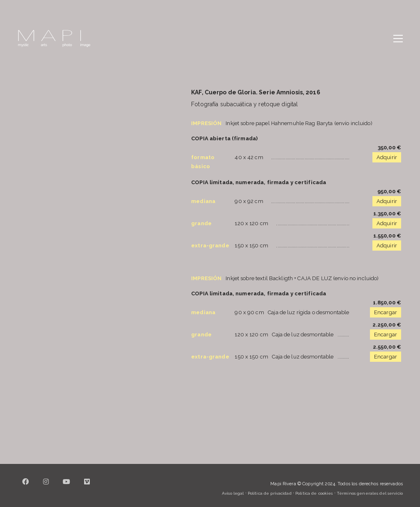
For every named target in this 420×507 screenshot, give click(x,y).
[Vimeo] (87, 486)
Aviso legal (233, 493)
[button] (398, 39)
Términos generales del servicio (370, 493)
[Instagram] (46, 486)
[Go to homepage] (54, 39)
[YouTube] (66, 486)
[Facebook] (25, 486)
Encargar (386, 312)
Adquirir (387, 157)
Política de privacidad (270, 493)
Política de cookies (314, 493)
